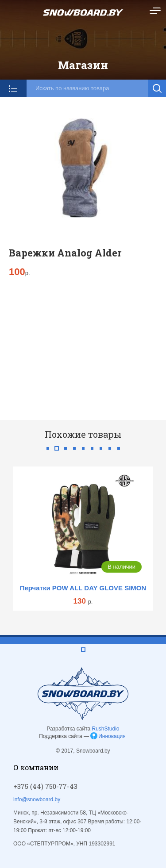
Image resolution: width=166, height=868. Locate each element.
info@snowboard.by (37, 799)
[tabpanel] (83, 538)
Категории (13, 88)
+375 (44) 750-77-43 (45, 786)
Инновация (112, 736)
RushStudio (106, 729)
